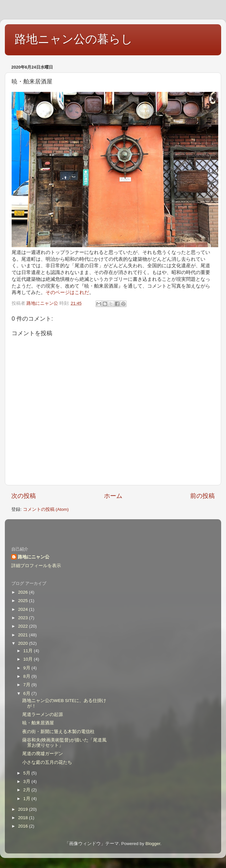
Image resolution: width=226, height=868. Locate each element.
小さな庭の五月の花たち (47, 762)
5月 (27, 773)
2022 (24, 626)
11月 (29, 651)
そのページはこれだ (67, 292)
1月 (27, 799)
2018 (24, 818)
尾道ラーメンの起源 (43, 714)
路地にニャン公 (34, 557)
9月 (27, 668)
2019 (24, 809)
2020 (24, 643)
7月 (27, 685)
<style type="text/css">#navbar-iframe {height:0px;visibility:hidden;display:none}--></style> (113, 529)
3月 (27, 781)
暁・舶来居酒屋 (38, 723)
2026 (24, 592)
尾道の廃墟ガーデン (43, 754)
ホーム (113, 496)
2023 (24, 618)
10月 (29, 659)
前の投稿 (202, 496)
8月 (27, 676)
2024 (24, 609)
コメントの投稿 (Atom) (46, 509)
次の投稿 (24, 496)
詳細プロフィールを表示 (36, 566)
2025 (24, 601)
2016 (24, 826)
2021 (24, 635)
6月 (27, 693)
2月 (27, 790)
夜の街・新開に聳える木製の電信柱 (58, 732)
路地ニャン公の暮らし (74, 39)
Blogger (153, 844)
